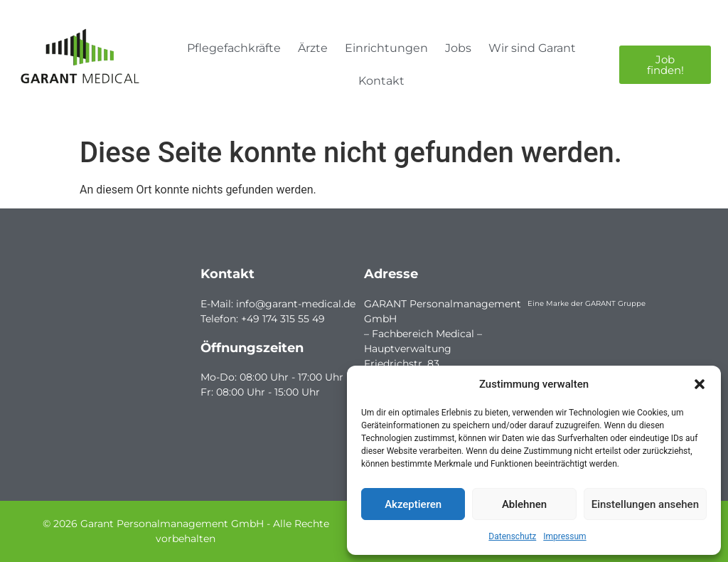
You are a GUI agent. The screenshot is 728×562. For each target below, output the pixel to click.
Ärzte (313, 48)
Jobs (458, 48)
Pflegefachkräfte (234, 48)
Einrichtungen (386, 48)
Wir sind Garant (532, 48)
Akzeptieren (413, 504)
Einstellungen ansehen (645, 504)
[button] (700, 384)
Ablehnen (524, 504)
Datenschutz (512, 536)
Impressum (564, 536)
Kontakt (381, 81)
